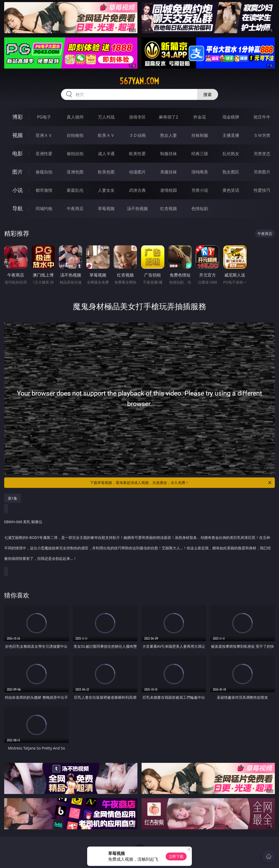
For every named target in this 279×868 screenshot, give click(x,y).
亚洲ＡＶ (44, 135)
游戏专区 (137, 117)
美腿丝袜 (169, 172)
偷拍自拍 (75, 154)
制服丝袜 (169, 154)
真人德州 (75, 117)
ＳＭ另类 (262, 135)
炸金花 (200, 117)
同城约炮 (44, 208)
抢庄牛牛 (262, 117)
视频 (18, 135)
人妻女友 (106, 190)
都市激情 (44, 190)
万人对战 (106, 117)
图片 (18, 172)
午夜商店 (75, 208)
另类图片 (262, 172)
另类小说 (200, 190)
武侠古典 (137, 190)
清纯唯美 (200, 172)
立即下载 (176, 856)
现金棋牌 (231, 117)
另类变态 (262, 154)
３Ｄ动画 (137, 135)
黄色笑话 (231, 190)
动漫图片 (137, 172)
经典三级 (200, 154)
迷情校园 (169, 190)
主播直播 (231, 135)
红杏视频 (169, 208)
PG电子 (44, 117)
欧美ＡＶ (106, 135)
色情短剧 (200, 208)
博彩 (18, 117)
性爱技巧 (262, 190)
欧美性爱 (137, 154)
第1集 (13, 498)
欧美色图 (106, 172)
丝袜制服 (200, 135)
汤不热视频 (137, 208)
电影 (18, 153)
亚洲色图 (75, 172)
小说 (18, 190)
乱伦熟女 (231, 154)
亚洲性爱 (44, 154)
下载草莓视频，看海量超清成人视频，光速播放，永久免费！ (181, 483)
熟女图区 (231, 172)
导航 (18, 208)
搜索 (208, 94)
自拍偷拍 (75, 135)
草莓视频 (106, 208)
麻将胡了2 (168, 117)
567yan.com (139, 81)
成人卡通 (106, 154)
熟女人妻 (169, 135)
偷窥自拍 (44, 172)
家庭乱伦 (75, 190)
